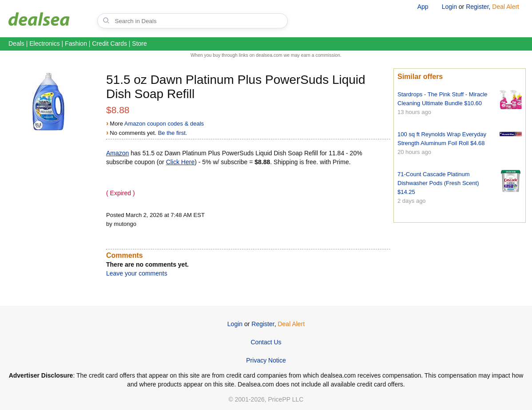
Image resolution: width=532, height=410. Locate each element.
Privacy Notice (266, 360)
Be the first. (173, 133)
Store (139, 43)
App (423, 7)
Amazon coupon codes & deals (164, 124)
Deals (16, 43)
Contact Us (266, 342)
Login (449, 7)
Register (477, 7)
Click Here (181, 162)
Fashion (76, 43)
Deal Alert (506, 7)
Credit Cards (109, 43)
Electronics (44, 43)
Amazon (117, 153)
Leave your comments (137, 273)
